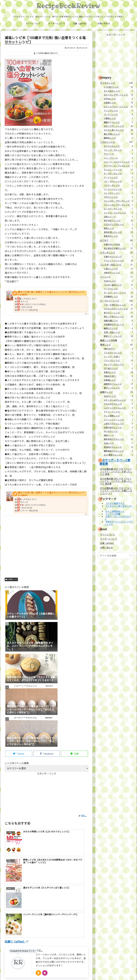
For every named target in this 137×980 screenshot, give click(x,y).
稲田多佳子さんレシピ (118, 439)
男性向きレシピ (118, 236)
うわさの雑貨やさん (115, 503)
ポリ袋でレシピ (118, 368)
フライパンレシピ (118, 360)
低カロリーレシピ (118, 313)
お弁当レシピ (118, 99)
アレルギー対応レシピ (116, 265)
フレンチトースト (118, 193)
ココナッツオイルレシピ (118, 408)
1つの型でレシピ (118, 87)
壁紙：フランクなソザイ (111, 972)
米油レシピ (118, 443)
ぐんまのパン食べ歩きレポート (119, 507)
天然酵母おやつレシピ (118, 324)
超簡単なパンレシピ (118, 384)
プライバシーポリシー (89, 972)
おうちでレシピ (116, 83)
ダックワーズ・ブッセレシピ (118, 166)
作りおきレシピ (118, 431)
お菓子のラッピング (118, 257)
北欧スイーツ (118, 217)
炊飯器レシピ (118, 380)
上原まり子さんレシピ (118, 424)
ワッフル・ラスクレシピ (118, 213)
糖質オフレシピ (118, 328)
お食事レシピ (11, 579)
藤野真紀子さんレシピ (118, 451)
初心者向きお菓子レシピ (118, 248)
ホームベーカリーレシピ (118, 293)
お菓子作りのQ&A (118, 244)
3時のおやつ (118, 349)
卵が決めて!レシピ (118, 220)
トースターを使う (118, 357)
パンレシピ (116, 277)
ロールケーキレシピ (118, 209)
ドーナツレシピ (118, 177)
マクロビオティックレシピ (118, 309)
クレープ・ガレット (118, 150)
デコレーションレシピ (118, 261)
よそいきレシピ (116, 252)
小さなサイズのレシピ (118, 224)
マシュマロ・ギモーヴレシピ (118, 201)
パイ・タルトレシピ (118, 181)
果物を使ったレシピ (118, 232)
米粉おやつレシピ (118, 273)
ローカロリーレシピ (116, 301)
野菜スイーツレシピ (118, 336)
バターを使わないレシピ (118, 305)
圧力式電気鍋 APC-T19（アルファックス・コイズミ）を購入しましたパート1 (116, 491)
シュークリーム (118, 158)
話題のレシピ (116, 392)
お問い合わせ (106, 547)
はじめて (116, 240)
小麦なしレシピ (118, 269)
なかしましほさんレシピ (118, 400)
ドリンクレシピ (118, 111)
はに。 (40, 898)
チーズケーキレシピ (118, 173)
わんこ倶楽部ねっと (115, 511)
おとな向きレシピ (118, 91)
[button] (131, 555)
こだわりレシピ (116, 142)
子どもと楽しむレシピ (118, 130)
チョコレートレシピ (118, 170)
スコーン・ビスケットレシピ (118, 162)
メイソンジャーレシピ (118, 420)
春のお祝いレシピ (118, 134)
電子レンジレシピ (118, 388)
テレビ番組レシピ (118, 416)
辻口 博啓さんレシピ (118, 455)
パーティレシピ (118, 114)
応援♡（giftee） (16, 889)
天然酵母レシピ (118, 296)
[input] (116, 556)
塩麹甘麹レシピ (118, 321)
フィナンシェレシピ (118, 189)
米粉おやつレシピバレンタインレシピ (119, 523)
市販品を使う (118, 376)
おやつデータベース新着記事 (115, 462)
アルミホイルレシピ (118, 353)
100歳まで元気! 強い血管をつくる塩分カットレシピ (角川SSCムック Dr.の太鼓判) (49, 293)
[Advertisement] (47, 552)
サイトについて (108, 534)
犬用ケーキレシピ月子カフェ (118, 518)
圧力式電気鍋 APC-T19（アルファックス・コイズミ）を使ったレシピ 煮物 (116, 472)
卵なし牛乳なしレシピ (118, 317)
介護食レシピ (118, 118)
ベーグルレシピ (118, 289)
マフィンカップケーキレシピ (118, 205)
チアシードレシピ (118, 412)
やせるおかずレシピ (118, 404)
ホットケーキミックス (118, 364)
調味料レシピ (118, 138)
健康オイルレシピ (118, 122)
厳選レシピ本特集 (116, 340)
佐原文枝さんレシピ (118, 427)
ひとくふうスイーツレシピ (118, 107)
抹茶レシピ (118, 228)
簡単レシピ (116, 345)
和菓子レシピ (118, 372)
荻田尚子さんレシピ (118, 447)
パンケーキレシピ (118, 185)
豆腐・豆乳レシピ (118, 332)
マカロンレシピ (118, 197)
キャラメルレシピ (118, 146)
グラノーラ (118, 154)
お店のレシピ (118, 281)
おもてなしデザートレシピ (118, 95)
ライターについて (109, 539)
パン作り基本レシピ (118, 285)
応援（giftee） (107, 543)
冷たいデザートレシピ (118, 126)
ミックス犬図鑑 (113, 514)
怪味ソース (118, 435)
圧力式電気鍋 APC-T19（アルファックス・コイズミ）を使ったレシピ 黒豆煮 (116, 481)
